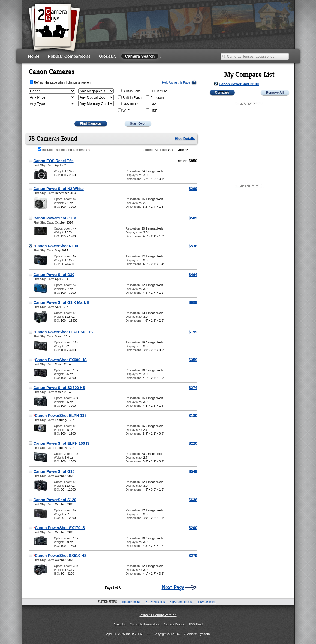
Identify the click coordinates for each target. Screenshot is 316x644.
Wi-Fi (124, 111)
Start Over (138, 124)
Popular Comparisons (69, 56)
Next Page (173, 587)
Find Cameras (91, 124)
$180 (193, 416)
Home (34, 56)
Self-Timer (128, 104)
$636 (193, 500)
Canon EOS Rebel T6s (54, 161)
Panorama (156, 97)
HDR (152, 111)
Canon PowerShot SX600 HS (61, 360)
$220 (193, 443)
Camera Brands (174, 624)
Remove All (275, 93)
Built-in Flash (130, 97)
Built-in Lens (129, 91)
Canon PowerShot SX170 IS (60, 528)
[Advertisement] (190, 31)
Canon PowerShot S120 (55, 500)
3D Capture (157, 91)
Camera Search (140, 56)
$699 (193, 302)
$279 (193, 556)
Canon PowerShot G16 (54, 471)
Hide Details (185, 139)
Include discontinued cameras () (64, 150)
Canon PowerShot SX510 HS (61, 556)
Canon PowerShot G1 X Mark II (61, 302)
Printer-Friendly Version (158, 615)
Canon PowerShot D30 (54, 275)
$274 (193, 388)
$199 (193, 332)
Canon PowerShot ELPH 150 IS (62, 443)
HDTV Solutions (155, 602)
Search (224, 56)
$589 (193, 218)
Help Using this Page (176, 82)
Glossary (108, 56)
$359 (193, 360)
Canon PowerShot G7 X (55, 218)
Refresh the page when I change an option (62, 82)
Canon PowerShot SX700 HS (59, 388)
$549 (193, 471)
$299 (193, 189)
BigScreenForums (181, 602)
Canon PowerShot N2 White (59, 189)
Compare (222, 93)
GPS (152, 104)
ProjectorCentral (130, 602)
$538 (193, 246)
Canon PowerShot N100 (56, 246)
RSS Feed (196, 624)
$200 (193, 528)
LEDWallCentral (207, 602)
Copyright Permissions (145, 624)
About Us (120, 624)
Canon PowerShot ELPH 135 (61, 416)
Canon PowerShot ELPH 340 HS (64, 332)
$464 (193, 275)
